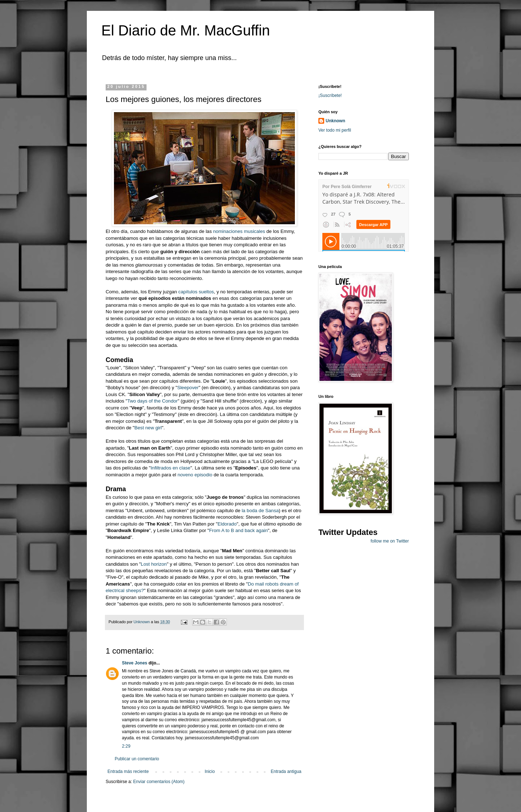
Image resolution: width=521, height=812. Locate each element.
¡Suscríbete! (330, 95)
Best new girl (148, 428)
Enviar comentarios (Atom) (159, 782)
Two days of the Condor (153, 401)
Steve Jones (135, 663)
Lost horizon (154, 564)
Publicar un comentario (137, 759)
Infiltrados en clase (170, 468)
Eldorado (227, 524)
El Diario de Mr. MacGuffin (186, 30)
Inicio (210, 771)
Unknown (335, 121)
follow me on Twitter (390, 541)
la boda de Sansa (260, 511)
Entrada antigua (286, 771)
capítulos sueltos (196, 292)
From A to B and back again (238, 530)
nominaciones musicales (239, 231)
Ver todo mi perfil (335, 130)
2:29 (126, 746)
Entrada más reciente (128, 771)
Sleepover (188, 388)
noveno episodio (195, 475)
